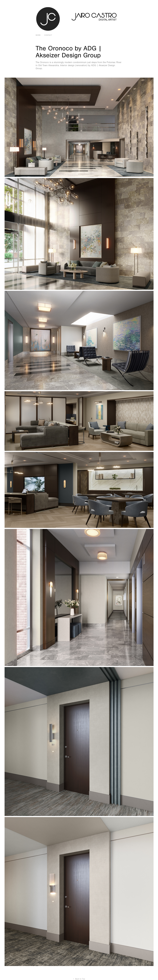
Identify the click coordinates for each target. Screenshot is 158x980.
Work (38, 35)
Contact (48, 35)
